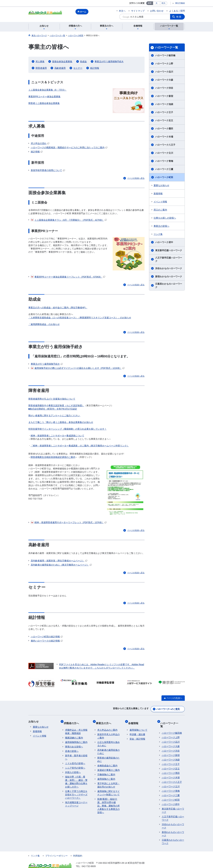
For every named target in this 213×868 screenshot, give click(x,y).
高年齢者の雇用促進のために (108, 748)
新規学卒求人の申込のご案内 (108, 732)
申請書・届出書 (137, 730)
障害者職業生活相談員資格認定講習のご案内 (53, 457)
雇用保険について (138, 726)
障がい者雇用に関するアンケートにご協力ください (54, 416)
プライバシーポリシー (56, 849)
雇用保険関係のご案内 (76, 738)
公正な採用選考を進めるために (108, 740)
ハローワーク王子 (164, 112)
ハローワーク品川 (164, 72)
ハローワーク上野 (164, 64)
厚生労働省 (180, 3)
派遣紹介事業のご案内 (108, 766)
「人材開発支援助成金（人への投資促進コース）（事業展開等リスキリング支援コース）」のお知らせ (80, 318)
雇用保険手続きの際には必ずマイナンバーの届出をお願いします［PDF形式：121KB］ (78, 368)
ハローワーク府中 (164, 242)
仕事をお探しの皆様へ (165, 218)
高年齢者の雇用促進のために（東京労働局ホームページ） (61, 565)
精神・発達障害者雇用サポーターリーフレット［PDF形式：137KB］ (69, 522)
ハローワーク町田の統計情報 (47, 637)
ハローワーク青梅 (164, 161)
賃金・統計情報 (137, 735)
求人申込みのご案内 (107, 726)
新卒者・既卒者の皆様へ (76, 753)
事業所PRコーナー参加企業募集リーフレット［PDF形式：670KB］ (68, 277)
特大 (164, 3)
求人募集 (40, 61)
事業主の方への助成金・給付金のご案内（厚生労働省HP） (58, 308)
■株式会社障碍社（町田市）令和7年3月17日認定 (53, 409)
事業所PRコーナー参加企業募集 (44, 97)
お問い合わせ (157, 11)
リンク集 (158, 234)
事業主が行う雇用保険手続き (109, 61)
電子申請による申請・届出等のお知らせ (108, 781)
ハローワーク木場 (164, 137)
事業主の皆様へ (161, 226)
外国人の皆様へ (73, 768)
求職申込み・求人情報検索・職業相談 (76, 727)
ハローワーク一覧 (167, 47)
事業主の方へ (105, 720)
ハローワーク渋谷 (164, 88)
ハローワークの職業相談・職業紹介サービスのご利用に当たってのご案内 (69, 147)
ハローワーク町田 (164, 177)
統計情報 (95, 68)
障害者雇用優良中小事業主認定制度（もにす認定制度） (56, 405)
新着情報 (158, 194)
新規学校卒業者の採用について (48, 170)
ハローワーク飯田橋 (165, 55)
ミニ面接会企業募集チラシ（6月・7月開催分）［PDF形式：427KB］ (69, 220)
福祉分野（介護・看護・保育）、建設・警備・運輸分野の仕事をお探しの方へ (76, 778)
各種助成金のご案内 (107, 761)
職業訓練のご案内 (74, 734)
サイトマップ (138, 11)
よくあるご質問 (177, 11)
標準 (150, 3)
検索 (179, 17)
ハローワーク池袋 (164, 104)
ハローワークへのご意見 (168, 708)
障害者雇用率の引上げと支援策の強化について (52, 399)
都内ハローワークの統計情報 (47, 641)
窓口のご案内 (160, 210)
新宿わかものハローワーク (169, 276)
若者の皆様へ (72, 747)
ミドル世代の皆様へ (75, 759)
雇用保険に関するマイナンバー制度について (108, 789)
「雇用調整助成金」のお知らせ (44, 324)
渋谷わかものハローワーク (169, 268)
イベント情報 (160, 202)
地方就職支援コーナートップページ (76, 800)
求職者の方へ (73, 720)
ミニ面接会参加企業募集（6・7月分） (48, 90)
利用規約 (78, 849)
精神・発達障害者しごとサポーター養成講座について (57, 436)
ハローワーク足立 (164, 120)
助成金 (83, 61)
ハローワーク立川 (164, 153)
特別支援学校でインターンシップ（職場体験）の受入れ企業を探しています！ (67, 429)
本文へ (122, 11)
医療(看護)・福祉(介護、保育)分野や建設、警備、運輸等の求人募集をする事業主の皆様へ (108, 802)
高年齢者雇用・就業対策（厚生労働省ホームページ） (59, 561)
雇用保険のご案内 (106, 775)
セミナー (78, 68)
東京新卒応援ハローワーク (169, 250)
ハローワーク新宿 (164, 96)
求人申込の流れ (40, 143)
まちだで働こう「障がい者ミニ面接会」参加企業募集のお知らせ (61, 422)
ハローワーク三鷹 (164, 169)
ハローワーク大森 (164, 80)
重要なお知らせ (161, 185)
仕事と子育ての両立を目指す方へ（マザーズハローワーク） (76, 790)
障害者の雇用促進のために (108, 755)
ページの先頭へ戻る (136, 178)
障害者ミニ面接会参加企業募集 (44, 103)
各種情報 (135, 720)
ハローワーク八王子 (165, 145)
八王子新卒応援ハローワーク (169, 259)
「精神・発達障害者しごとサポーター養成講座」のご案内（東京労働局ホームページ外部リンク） (80, 446)
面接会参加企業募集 (62, 61)
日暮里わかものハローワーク (169, 285)
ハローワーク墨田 (164, 129)
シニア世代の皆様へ (75, 764)
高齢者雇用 (60, 68)
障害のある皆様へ (74, 742)
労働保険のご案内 (106, 770)
